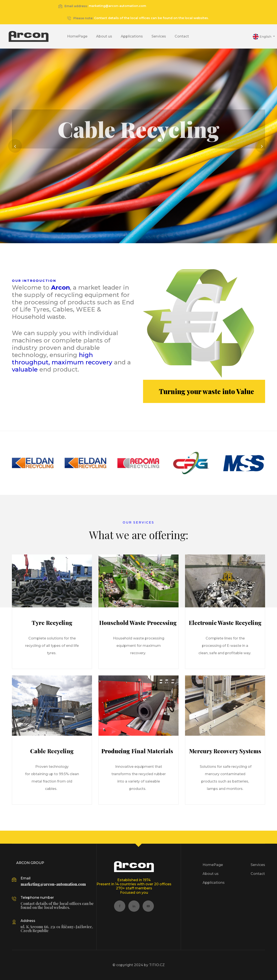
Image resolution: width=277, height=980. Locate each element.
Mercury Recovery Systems (225, 751)
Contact (182, 36)
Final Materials (153, 751)
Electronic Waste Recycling (225, 623)
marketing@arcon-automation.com (117, 6)
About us (104, 36)
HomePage (77, 36)
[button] (264, 37)
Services (159, 36)
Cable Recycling (52, 751)
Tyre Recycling (52, 623)
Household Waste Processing (139, 623)
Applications (132, 36)
